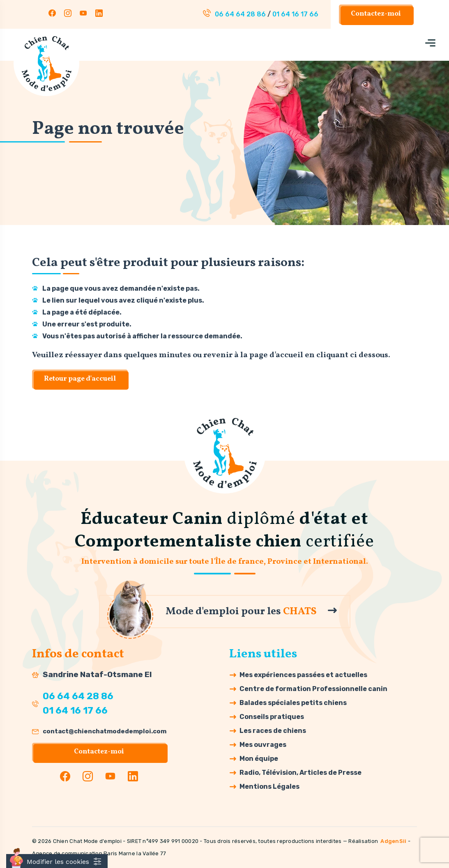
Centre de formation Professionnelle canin (313, 689)
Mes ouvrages (263, 745)
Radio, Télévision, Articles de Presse (300, 773)
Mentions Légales (269, 786)
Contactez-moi (376, 14)
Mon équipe (259, 759)
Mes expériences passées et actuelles (303, 675)
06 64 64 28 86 (240, 14)
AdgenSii (393, 841)
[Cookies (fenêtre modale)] (57, 861)
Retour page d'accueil (80, 379)
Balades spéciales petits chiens (293, 703)
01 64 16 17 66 (295, 14)
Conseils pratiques (272, 717)
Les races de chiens (273, 731)
